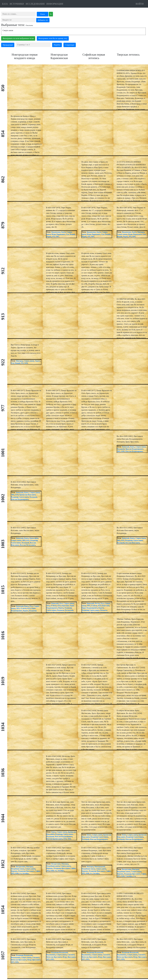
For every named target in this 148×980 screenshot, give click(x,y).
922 (22, 363)
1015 (18, 608)
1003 (24, 540)
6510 (17, 495)
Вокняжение (56, 232)
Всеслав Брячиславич (54, 839)
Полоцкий (121, 449)
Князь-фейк (34, 538)
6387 (57, 237)
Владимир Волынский (24, 955)
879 (54, 237)
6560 (17, 873)
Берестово (65, 606)
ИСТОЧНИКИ (17, 4)
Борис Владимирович (90, 608)
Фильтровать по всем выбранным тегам (18, 38)
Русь (31, 606)
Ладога (38, 361)
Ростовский (69, 610)
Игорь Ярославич (34, 960)
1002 (13, 495)
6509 (123, 451)
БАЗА (5, 4)
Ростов (97, 603)
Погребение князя (18, 869)
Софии (38, 871)
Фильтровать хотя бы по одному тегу (53, 38)
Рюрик (49, 237)
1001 (119, 451)
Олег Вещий (70, 234)
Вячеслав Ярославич (19, 960)
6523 (29, 608)
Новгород (141, 232)
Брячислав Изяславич (28, 495)
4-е (20, 873)
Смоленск (36, 957)
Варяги (26, 611)
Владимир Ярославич (26, 871)
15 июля (23, 608)
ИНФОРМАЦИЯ (55, 4)
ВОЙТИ (140, 4)
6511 (28, 540)
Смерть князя (8, 30)
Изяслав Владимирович (134, 451)
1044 (69, 839)
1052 (13, 873)
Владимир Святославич (20, 497)
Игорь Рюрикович (58, 234)
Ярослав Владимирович (134, 449)
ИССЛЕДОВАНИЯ (35, 4)
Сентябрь (129, 876)
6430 (26, 363)
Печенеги (60, 610)
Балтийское (69, 613)
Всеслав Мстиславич (28, 545)
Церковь (14, 871)
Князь (64, 232)
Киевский (126, 447)
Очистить (29, 25)
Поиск (43, 14)
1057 (13, 962)
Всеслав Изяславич (133, 543)
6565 (17, 962)
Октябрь (26, 873)
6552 (65, 839)
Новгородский (100, 867)
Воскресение (21, 867)
